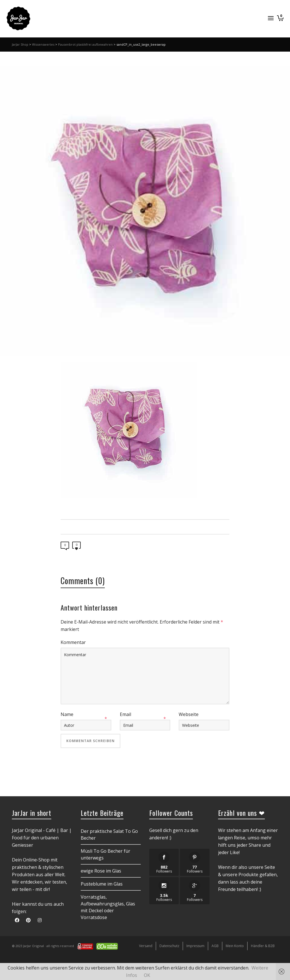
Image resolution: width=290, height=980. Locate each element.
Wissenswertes (43, 44)
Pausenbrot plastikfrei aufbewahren (85, 44)
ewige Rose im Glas (101, 871)
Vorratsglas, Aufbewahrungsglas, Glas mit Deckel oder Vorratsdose (108, 907)
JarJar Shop (20, 44)
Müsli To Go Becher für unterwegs (105, 854)
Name (67, 714)
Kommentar (73, 642)
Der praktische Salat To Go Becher (109, 835)
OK (147, 975)
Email (125, 714)
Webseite (189, 714)
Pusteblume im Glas (102, 884)
